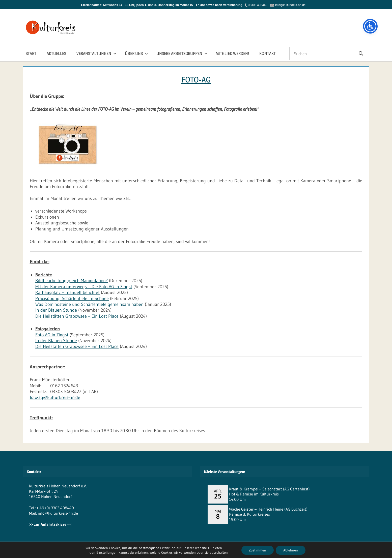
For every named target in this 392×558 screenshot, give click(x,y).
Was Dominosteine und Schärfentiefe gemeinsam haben (89, 304)
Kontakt (268, 53)
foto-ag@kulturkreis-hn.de (55, 397)
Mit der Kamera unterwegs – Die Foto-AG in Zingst (84, 287)
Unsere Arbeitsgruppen (182, 53)
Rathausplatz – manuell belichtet (67, 292)
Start (31, 53)
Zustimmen (258, 550)
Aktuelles (56, 53)
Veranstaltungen (96, 53)
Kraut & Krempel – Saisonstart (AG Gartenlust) (269, 489)
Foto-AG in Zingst (52, 335)
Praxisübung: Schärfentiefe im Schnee (72, 299)
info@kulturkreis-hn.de (58, 513)
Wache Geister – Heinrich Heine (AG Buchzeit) (268, 509)
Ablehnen (291, 550)
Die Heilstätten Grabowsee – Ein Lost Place (77, 316)
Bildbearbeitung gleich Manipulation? (72, 281)
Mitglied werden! (232, 53)
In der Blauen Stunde (56, 310)
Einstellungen (107, 552)
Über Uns (136, 53)
